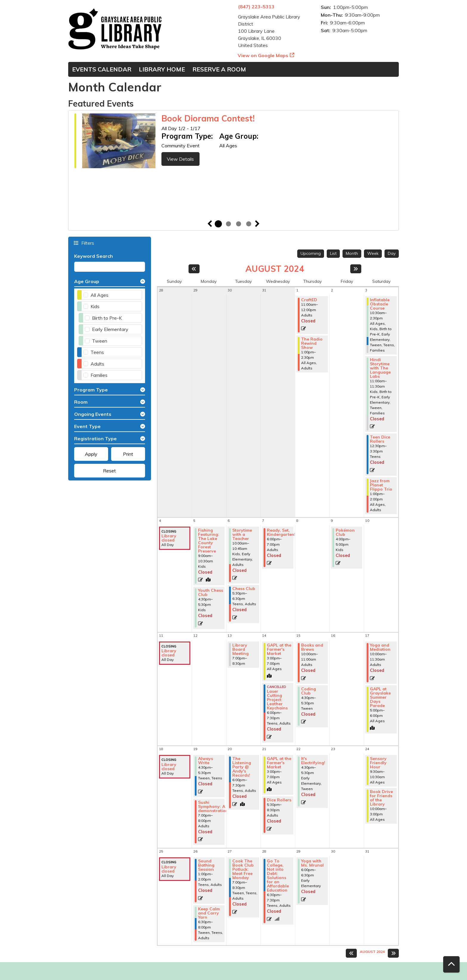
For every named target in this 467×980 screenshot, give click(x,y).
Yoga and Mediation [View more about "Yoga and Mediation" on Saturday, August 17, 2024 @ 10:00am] (380, 647)
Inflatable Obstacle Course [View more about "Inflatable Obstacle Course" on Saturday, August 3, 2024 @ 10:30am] (380, 304)
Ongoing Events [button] (93, 414)
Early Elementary (110, 329)
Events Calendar (102, 69)
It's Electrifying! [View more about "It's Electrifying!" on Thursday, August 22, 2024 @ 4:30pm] (313, 761)
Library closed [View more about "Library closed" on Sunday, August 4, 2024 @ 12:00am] (169, 538)
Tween (100, 341)
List (333, 253)
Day (392, 253)
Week (373, 253)
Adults (97, 364)
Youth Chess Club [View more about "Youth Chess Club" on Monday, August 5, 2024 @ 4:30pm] (211, 592)
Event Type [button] (87, 426)
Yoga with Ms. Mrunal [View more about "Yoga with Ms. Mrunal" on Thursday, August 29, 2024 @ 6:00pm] (312, 863)
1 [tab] (218, 224)
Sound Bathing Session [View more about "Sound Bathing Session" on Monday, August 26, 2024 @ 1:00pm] (206, 865)
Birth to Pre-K (107, 318)
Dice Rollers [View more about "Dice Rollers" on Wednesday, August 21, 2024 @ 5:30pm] (279, 800)
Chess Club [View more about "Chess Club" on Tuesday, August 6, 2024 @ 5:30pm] (244, 589)
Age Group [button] (87, 281)
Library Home (162, 69)
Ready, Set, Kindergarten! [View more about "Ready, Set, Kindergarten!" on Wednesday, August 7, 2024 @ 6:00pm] (281, 532)
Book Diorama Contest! (208, 118)
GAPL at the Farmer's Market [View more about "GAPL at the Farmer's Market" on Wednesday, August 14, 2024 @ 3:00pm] (279, 649)
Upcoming (311, 253)
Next (257, 224)
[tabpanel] (233, 142)
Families (99, 375)
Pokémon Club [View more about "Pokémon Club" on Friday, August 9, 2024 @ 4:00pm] (345, 532)
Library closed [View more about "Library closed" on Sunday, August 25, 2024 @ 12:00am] (169, 869)
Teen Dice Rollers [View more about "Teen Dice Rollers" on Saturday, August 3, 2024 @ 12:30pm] (380, 439)
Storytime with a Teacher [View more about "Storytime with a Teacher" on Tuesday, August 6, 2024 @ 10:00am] (242, 534)
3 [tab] (239, 224)
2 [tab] (228, 224)
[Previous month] (194, 269)
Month (352, 253)
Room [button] (81, 402)
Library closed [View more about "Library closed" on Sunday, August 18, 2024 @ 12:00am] (169, 767)
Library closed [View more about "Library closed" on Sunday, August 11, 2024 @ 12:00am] (169, 653)
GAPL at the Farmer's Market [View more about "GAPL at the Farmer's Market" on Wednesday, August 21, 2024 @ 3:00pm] (279, 763)
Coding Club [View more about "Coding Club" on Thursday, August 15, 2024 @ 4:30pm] (309, 691)
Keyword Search (94, 256)
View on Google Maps (263, 55)
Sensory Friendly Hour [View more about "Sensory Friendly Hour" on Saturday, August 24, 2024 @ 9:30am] (378, 763)
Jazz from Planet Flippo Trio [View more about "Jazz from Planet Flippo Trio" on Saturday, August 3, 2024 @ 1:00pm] (381, 485)
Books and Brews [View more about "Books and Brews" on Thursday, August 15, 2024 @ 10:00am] (312, 647)
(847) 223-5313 (256, 7)
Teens (97, 352)
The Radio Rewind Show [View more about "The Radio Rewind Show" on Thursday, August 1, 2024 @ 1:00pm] (312, 343)
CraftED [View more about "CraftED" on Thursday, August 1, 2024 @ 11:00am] (309, 300)
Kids (95, 306)
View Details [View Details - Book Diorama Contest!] (180, 159)
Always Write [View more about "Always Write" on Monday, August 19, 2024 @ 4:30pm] (206, 761)
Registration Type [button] (95, 438)
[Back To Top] (451, 964)
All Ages (99, 295)
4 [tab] (249, 224)
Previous (210, 224)
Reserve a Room (219, 69)
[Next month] (356, 269)
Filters (87, 243)
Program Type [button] (91, 390)
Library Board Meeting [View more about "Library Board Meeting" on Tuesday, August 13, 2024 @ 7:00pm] (240, 649)
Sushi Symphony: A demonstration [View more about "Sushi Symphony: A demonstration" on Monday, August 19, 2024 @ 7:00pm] (213, 806)
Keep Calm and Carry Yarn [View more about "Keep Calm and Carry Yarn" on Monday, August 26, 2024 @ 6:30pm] (209, 913)
